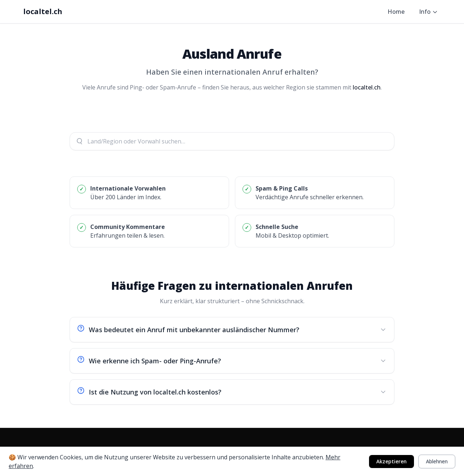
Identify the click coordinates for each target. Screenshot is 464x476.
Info (428, 12)
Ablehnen (437, 461)
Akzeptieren (391, 461)
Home (396, 12)
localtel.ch (43, 11)
